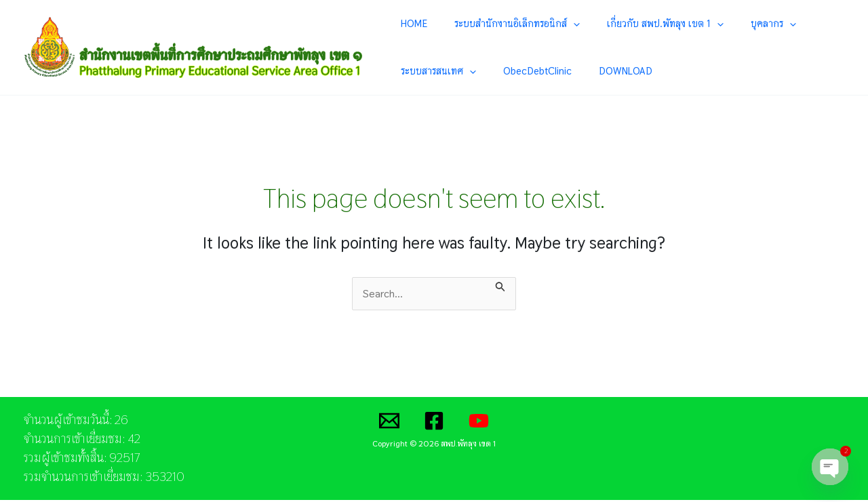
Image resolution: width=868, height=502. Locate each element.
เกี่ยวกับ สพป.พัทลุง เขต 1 (629, 24)
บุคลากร (721, 24)
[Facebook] (434, 423)
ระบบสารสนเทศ (792, 24)
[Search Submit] (502, 287)
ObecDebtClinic (432, 71)
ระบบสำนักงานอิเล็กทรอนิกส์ (497, 24)
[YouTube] (479, 423)
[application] (554, 24)
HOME (411, 23)
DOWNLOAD (504, 71)
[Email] (389, 423)
